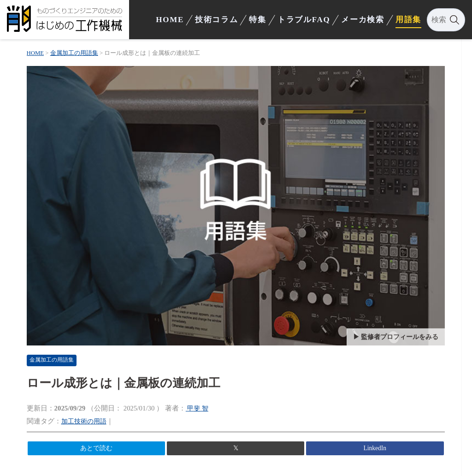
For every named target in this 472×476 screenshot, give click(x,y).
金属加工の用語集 (58, 357)
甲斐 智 (200, 405)
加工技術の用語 (87, 418)
